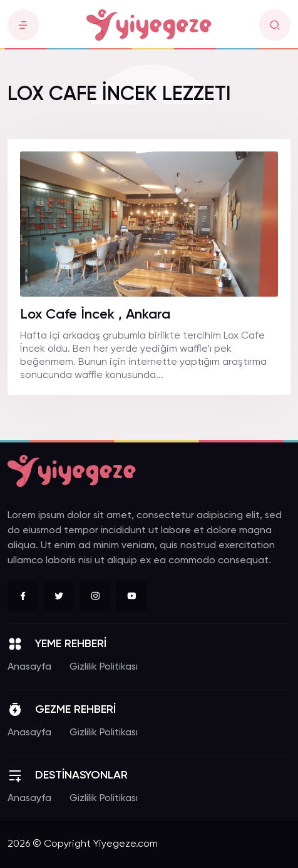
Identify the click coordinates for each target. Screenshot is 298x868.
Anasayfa (29, 667)
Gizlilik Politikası (104, 667)
